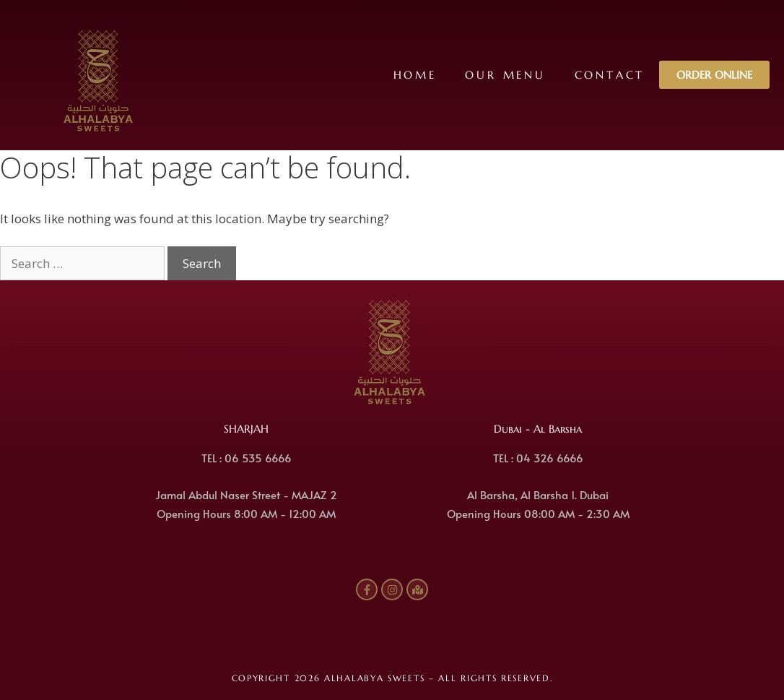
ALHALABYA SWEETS (374, 678)
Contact (609, 75)
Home (414, 75)
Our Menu (505, 75)
